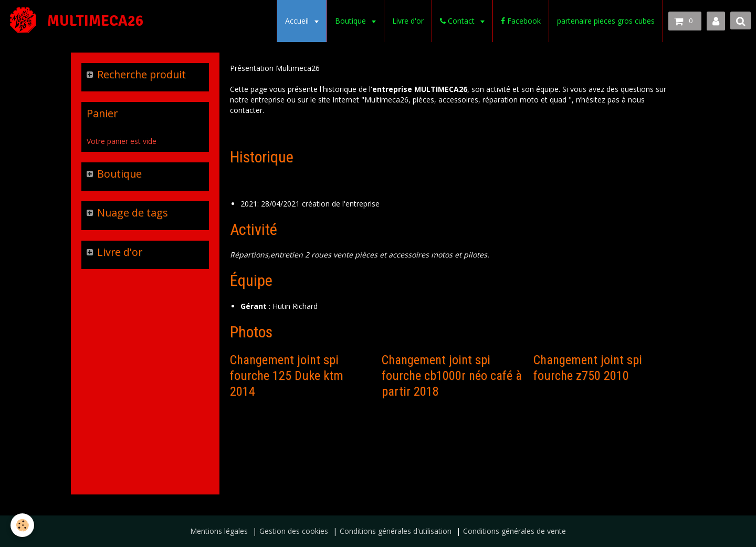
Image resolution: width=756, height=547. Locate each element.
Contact (458, 21)
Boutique (351, 21)
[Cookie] (22, 525)
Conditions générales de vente (514, 531)
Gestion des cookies (294, 531)
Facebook (521, 21)
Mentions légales (219, 531)
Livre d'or (408, 21)
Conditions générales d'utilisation (396, 531)
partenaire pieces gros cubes (606, 21)
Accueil (298, 21)
